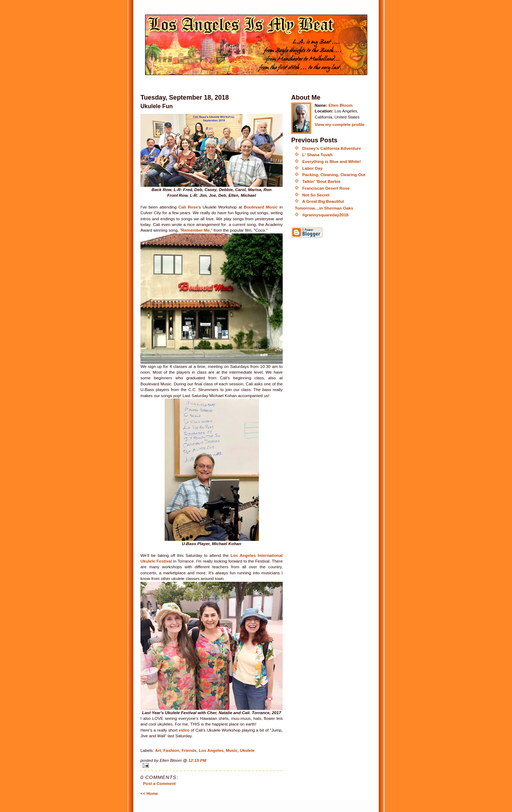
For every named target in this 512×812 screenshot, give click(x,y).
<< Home (149, 793)
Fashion (171, 750)
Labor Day (312, 168)
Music (232, 750)
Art (158, 750)
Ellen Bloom (341, 105)
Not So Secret (316, 195)
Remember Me (196, 230)
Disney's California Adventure (332, 148)
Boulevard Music (261, 207)
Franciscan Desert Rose (326, 188)
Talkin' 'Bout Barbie (321, 181)
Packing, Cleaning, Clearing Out (334, 175)
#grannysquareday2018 (325, 215)
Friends (189, 750)
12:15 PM (198, 760)
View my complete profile (340, 124)
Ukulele (247, 750)
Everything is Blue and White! (332, 161)
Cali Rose (188, 207)
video (185, 730)
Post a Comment (159, 783)
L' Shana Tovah (317, 155)
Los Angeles (211, 750)
